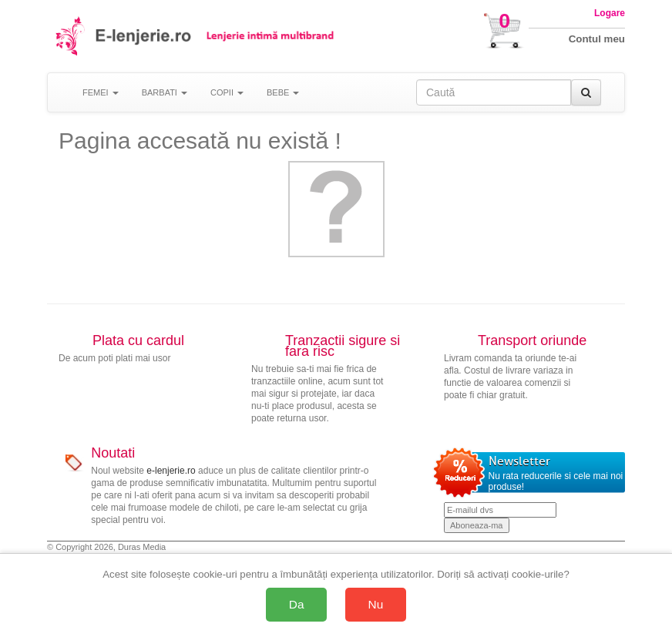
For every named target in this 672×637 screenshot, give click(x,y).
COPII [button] (227, 92)
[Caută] (586, 92)
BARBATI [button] (165, 92)
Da (297, 604)
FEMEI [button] (101, 92)
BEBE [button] (283, 92)
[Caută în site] (494, 92)
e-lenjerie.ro (171, 471)
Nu (376, 604)
